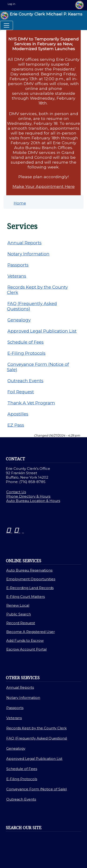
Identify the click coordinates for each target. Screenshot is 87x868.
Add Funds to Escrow (25, 640)
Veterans (17, 276)
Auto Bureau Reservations (29, 570)
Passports (18, 265)
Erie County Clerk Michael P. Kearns (41, 16)
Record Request (21, 623)
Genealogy (19, 320)
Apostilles (18, 414)
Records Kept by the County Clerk (37, 290)
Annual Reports (24, 243)
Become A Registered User (31, 632)
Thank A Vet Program (31, 403)
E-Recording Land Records (30, 588)
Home (20, 203)
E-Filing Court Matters (26, 597)
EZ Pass (16, 425)
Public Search (19, 614)
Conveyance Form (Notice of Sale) (38, 367)
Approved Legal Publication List (42, 331)
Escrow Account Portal (26, 649)
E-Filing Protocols (26, 353)
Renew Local (18, 605)
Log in (11, 4)
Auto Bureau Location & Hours (33, 501)
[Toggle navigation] (6, 25)
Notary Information (28, 254)
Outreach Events (25, 381)
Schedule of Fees (26, 342)
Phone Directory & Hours (28, 496)
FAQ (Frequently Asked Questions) (32, 306)
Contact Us (16, 492)
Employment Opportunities (31, 579)
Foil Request (21, 392)
